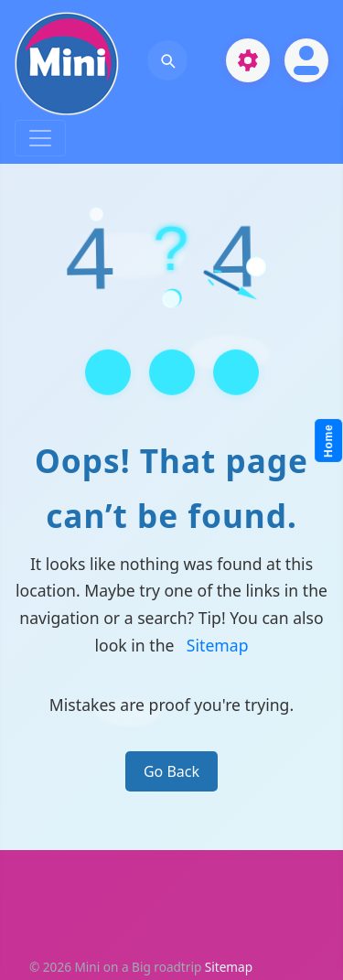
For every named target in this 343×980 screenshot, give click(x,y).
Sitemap (218, 645)
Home (329, 442)
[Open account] (306, 60)
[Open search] (167, 60)
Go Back (171, 771)
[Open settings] (248, 60)
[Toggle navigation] (40, 138)
